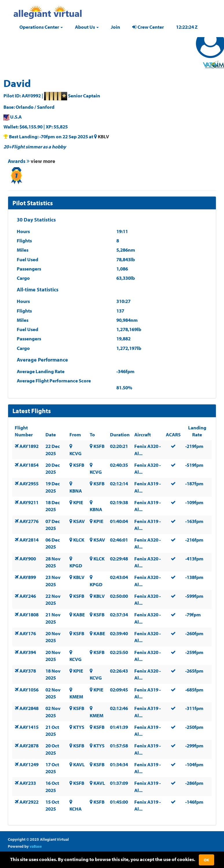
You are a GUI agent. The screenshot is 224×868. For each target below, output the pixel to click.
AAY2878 (29, 746)
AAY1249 (29, 764)
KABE (79, 614)
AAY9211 (29, 502)
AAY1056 (29, 690)
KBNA (76, 491)
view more (43, 161)
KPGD (76, 565)
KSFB (99, 446)
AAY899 (28, 577)
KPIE (78, 502)
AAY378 (28, 671)
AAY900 (28, 559)
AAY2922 (29, 802)
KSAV (79, 521)
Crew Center (148, 27)
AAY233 (28, 783)
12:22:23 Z (187, 27)
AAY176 (28, 633)
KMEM (76, 697)
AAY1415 (29, 727)
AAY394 (28, 652)
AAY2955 (29, 483)
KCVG (76, 453)
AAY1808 (29, 614)
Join (115, 27)
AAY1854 (29, 465)
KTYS (79, 727)
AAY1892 (29, 446)
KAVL (79, 764)
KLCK (79, 540)
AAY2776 (29, 521)
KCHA (76, 809)
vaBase (36, 846)
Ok (206, 860)
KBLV (103, 136)
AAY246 (28, 596)
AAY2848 (29, 708)
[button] (41, 27)
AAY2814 (29, 540)
